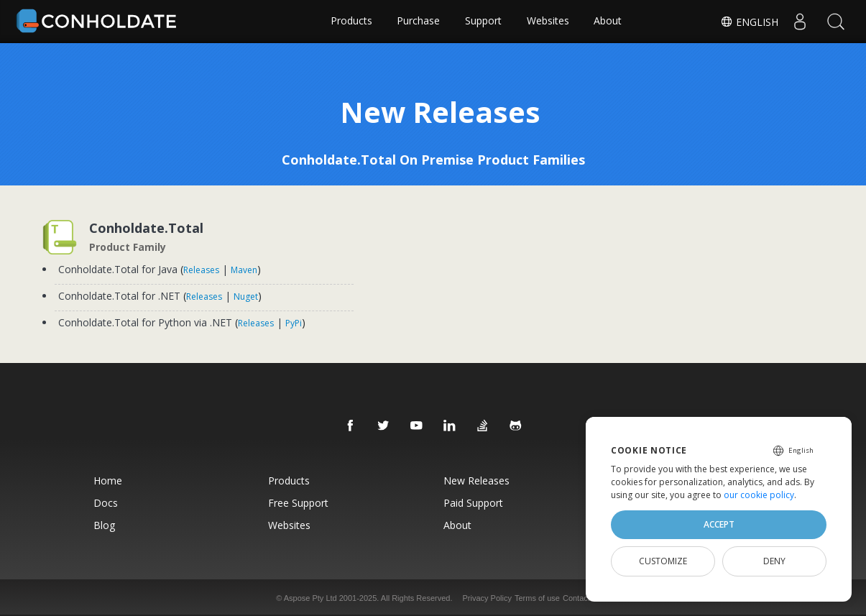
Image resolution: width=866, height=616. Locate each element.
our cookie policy (759, 495)
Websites (548, 21)
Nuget (247, 296)
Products (351, 21)
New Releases (477, 480)
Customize (663, 561)
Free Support (296, 502)
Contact (576, 597)
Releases (203, 270)
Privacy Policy (487, 597)
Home (102, 480)
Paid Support (474, 502)
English (749, 22)
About (608, 21)
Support (483, 21)
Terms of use (537, 597)
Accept (719, 524)
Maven (245, 270)
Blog (98, 524)
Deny (774, 561)
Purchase (418, 21)
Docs (100, 502)
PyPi (295, 323)
